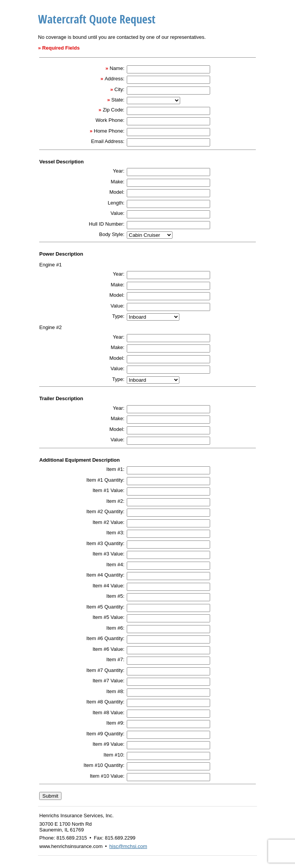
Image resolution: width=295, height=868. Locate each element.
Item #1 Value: (109, 490)
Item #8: (115, 691)
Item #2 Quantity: (105, 511)
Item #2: (115, 501)
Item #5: (115, 596)
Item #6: (115, 628)
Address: (114, 79)
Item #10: (114, 755)
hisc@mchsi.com (128, 846)
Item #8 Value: (109, 713)
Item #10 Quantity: (104, 765)
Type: (118, 316)
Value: (118, 213)
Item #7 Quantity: (105, 670)
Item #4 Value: (109, 586)
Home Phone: (109, 131)
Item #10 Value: (107, 776)
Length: (116, 203)
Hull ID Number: (106, 224)
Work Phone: (110, 120)
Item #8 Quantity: (105, 702)
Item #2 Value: (109, 522)
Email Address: (108, 141)
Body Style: (112, 234)
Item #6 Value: (109, 649)
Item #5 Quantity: (105, 607)
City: (119, 89)
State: (118, 100)
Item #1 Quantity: (105, 480)
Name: (117, 68)
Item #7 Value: (109, 681)
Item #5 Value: (109, 617)
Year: (119, 171)
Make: (117, 182)
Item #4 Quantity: (105, 575)
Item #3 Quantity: (105, 543)
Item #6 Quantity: (105, 638)
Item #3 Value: (109, 554)
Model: (117, 192)
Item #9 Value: (109, 744)
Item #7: (115, 659)
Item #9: (115, 723)
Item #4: (115, 565)
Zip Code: (113, 110)
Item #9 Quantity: (105, 734)
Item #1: (115, 469)
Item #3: (115, 533)
